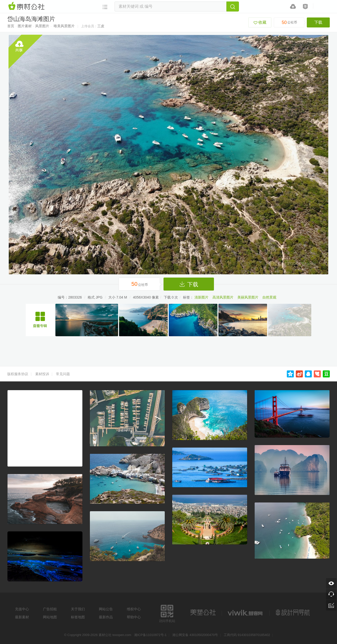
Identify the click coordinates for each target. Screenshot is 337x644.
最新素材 (22, 617)
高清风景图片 (223, 297)
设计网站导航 (293, 613)
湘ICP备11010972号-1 (150, 635)
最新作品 (106, 617)
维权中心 (134, 609)
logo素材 (246, 613)
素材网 (27, 6)
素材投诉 (42, 374)
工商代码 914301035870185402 (247, 635)
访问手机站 (167, 613)
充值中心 (22, 609)
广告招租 (50, 609)
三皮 (101, 26)
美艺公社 (203, 613)
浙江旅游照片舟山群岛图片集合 (40, 320)
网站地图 (50, 617)
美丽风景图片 (248, 297)
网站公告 (106, 609)
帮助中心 (134, 617)
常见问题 (63, 374)
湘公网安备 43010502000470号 (195, 635)
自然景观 (269, 297)
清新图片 (201, 297)
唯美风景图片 (64, 26)
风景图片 (42, 26)
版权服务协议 (18, 374)
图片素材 (25, 26)
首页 (11, 26)
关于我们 (78, 609)
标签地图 (78, 617)
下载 (318, 22)
